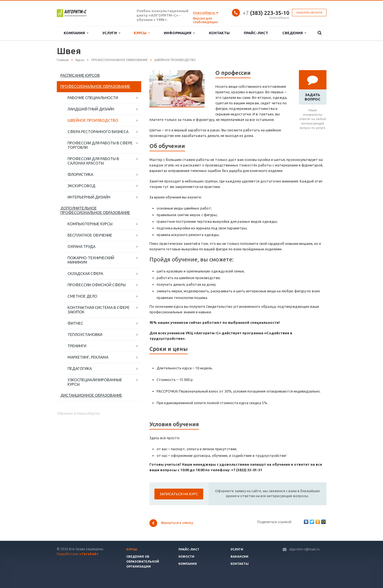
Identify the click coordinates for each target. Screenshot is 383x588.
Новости (186, 557)
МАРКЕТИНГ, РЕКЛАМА (88, 357)
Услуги (111, 33)
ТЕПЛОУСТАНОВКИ (85, 335)
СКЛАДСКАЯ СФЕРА (85, 274)
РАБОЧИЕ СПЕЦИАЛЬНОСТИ (93, 98)
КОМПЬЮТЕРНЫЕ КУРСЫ (90, 224)
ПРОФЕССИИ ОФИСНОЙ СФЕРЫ (97, 285)
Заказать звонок (309, 13)
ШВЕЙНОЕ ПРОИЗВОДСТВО (93, 120)
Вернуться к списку (171, 523)
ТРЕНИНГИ (77, 346)
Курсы (142, 33)
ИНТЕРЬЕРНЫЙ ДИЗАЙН (89, 197)
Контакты (219, 33)
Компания (76, 33)
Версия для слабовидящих (206, 20)
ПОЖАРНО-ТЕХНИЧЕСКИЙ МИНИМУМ (91, 260)
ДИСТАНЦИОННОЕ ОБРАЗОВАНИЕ (91, 395)
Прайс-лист (256, 33)
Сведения (294, 33)
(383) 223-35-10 (266, 13)
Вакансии (239, 557)
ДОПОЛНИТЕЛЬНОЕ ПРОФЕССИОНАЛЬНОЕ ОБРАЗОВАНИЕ (95, 210)
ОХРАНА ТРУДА (81, 247)
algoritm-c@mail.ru (304, 549)
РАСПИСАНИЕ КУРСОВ (80, 75)
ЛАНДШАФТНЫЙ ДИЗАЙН (91, 109)
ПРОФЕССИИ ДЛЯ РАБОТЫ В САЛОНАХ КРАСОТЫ (93, 161)
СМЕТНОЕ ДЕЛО (82, 296)
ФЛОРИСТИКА (80, 174)
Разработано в (78, 554)
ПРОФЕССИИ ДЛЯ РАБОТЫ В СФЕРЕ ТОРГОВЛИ (100, 145)
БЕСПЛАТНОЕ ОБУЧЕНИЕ (90, 235)
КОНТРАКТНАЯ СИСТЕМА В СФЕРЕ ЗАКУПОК (99, 310)
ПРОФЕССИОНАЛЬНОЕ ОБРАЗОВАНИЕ (95, 86)
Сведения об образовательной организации (143, 561)
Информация (179, 33)
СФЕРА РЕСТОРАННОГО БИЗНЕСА (98, 132)
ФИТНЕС (75, 323)
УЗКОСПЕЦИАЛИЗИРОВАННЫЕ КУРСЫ (95, 382)
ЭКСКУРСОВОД (81, 186)
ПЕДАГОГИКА (80, 369)
